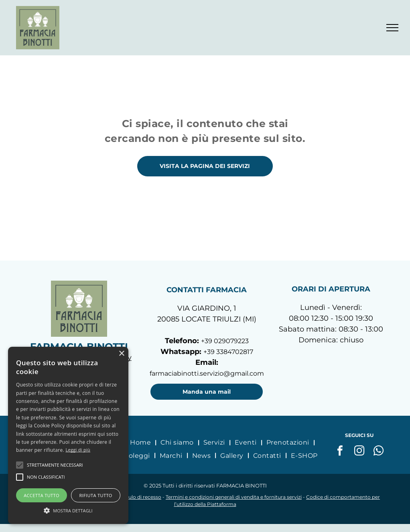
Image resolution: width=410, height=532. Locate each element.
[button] (20, 465)
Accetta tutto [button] (42, 495)
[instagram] (359, 452)
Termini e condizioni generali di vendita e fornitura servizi (234, 497)
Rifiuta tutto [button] (95, 495)
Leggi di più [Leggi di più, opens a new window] (78, 450)
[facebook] (340, 452)
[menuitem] (141, 442)
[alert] (68, 435)
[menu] (392, 28)
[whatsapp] (378, 452)
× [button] (121, 354)
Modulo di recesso (139, 497)
